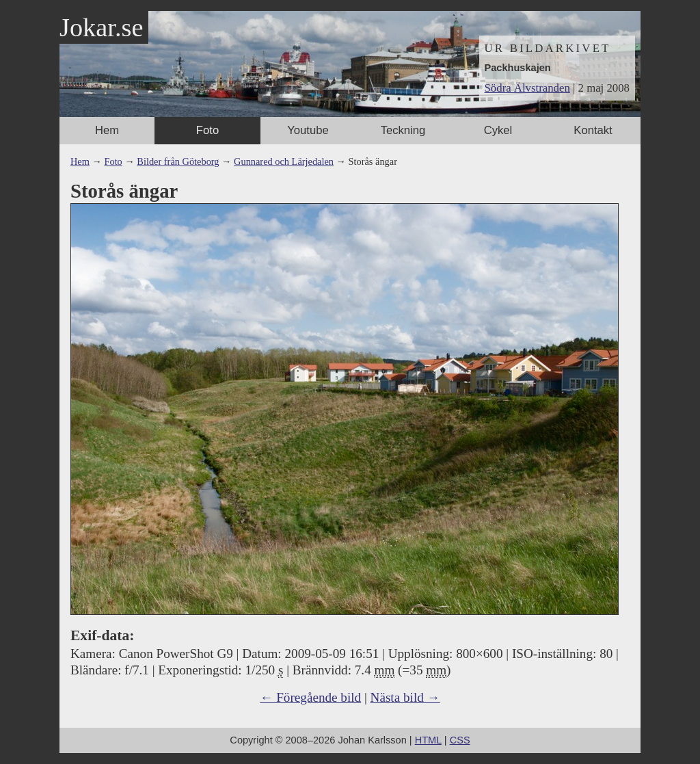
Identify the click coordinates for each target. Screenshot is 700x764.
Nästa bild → (405, 697)
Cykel (498, 130)
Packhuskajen (518, 68)
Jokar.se (101, 27)
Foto (207, 130)
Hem (107, 130)
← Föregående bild (310, 697)
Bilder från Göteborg (178, 161)
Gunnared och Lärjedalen (284, 161)
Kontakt (593, 130)
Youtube (308, 130)
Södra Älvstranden (527, 88)
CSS (460, 740)
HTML (428, 740)
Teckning (403, 130)
